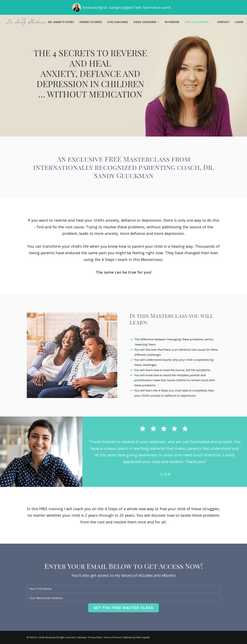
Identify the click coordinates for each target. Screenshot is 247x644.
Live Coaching (118, 22)
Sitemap (82, 637)
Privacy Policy (95, 637)
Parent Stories (91, 22)
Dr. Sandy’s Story (61, 22)
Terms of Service (113, 637)
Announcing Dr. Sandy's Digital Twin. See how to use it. (127, 7)
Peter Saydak (143, 637)
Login (239, 22)
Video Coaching (146, 22)
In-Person (172, 22)
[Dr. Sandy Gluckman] (26, 22)
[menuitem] (62, 22)
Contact (223, 22)
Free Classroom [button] (198, 22)
